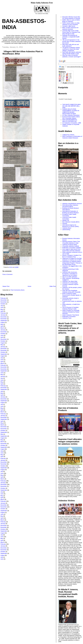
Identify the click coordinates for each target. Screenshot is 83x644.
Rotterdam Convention (69, 317)
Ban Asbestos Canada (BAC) (71, 222)
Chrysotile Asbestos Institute (71, 246)
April (2, 311)
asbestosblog (66, 230)
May (2, 309)
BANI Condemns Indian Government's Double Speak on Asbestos (72, 295)
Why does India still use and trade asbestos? (71, 45)
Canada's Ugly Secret (69, 26)
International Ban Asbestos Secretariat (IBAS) (70, 206)
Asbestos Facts (67, 318)
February (3, 298)
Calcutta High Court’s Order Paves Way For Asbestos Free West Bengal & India (71, 32)
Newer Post (6, 286)
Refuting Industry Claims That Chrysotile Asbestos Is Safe (71, 242)
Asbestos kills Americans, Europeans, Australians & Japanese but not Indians (70, 274)
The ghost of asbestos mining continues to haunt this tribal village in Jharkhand (71, 49)
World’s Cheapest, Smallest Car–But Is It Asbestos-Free (72, 256)
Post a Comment (7, 274)
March (2, 328)
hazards (65, 223)
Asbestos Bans (67, 228)
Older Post (53, 286)
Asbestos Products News (70, 245)
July (2, 306)
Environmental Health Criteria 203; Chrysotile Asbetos (71, 118)
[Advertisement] (24, 281)
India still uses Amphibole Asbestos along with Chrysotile (71, 291)
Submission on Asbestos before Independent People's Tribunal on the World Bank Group (72, 263)
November (4, 302)
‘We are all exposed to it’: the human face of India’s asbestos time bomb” (71, 41)
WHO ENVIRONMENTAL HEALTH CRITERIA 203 (70, 121)
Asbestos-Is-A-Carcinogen (70, 283)
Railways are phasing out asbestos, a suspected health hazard (71, 37)
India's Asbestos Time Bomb (71, 315)
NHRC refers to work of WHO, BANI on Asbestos (71, 21)
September (4, 321)
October (3, 304)
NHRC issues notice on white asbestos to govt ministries (71, 24)
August (3, 322)
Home (29, 286)
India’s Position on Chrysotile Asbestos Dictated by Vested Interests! (71, 312)
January (3, 315)
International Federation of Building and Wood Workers (71, 212)
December (4, 300)
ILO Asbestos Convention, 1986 (72, 123)
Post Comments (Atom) (18, 290)
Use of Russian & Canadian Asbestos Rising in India (70, 308)
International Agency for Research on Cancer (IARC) (71, 226)
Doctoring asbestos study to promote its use (70, 299)
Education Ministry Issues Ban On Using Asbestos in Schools (71, 18)
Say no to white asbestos (70, 277)
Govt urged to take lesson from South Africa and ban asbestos (71, 250)
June (2, 307)
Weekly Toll (66, 220)
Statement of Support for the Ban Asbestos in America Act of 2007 (72, 259)
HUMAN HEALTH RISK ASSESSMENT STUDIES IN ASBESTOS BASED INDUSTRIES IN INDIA (71, 111)
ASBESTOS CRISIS (68, 135)
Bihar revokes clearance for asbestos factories (70, 28)
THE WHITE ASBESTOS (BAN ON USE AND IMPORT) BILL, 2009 (71, 106)
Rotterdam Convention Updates (72, 248)
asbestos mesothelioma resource (72, 204)
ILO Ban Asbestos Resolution (71, 115)
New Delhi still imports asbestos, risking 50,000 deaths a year (72, 53)
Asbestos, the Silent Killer (70, 281)
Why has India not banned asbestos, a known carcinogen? (72, 56)
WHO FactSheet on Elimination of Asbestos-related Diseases (72, 137)
